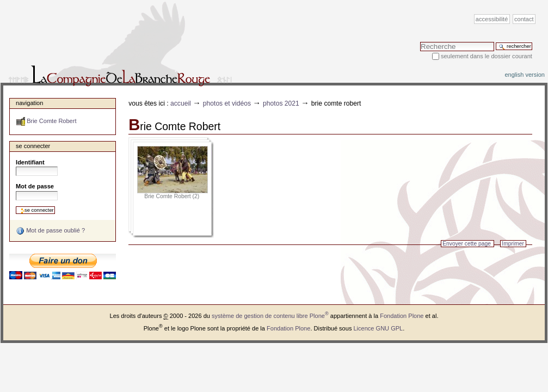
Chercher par (420, 42)
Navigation (29, 103)
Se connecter (33, 146)
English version (525, 75)
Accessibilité (492, 19)
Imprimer (513, 244)
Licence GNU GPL (378, 328)
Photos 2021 (281, 103)
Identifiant (30, 162)
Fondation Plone (402, 316)
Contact (524, 19)
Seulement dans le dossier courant (487, 56)
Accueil (181, 103)
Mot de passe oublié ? (50, 231)
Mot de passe (35, 186)
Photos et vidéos (227, 103)
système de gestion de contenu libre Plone (270, 316)
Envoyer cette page (467, 244)
